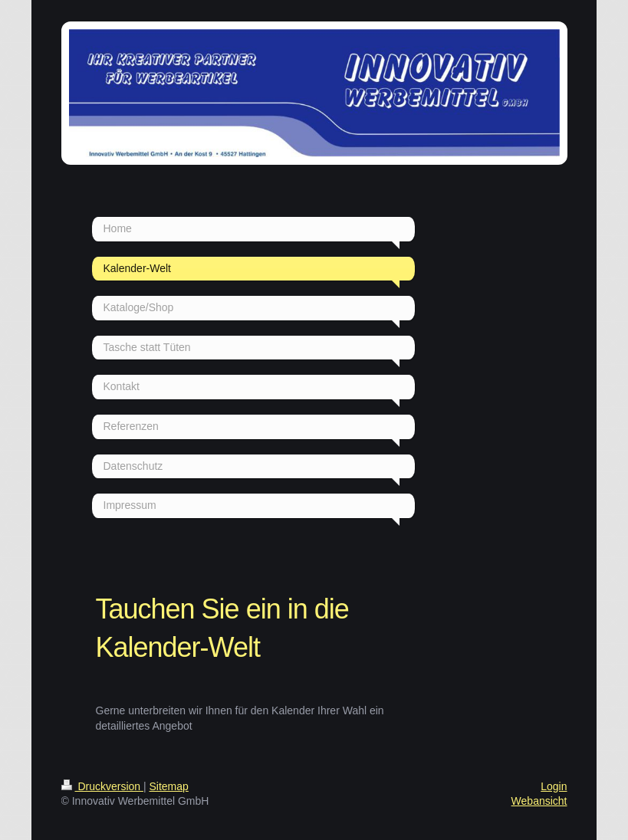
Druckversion (102, 786)
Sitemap (169, 786)
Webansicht (539, 801)
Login (554, 786)
